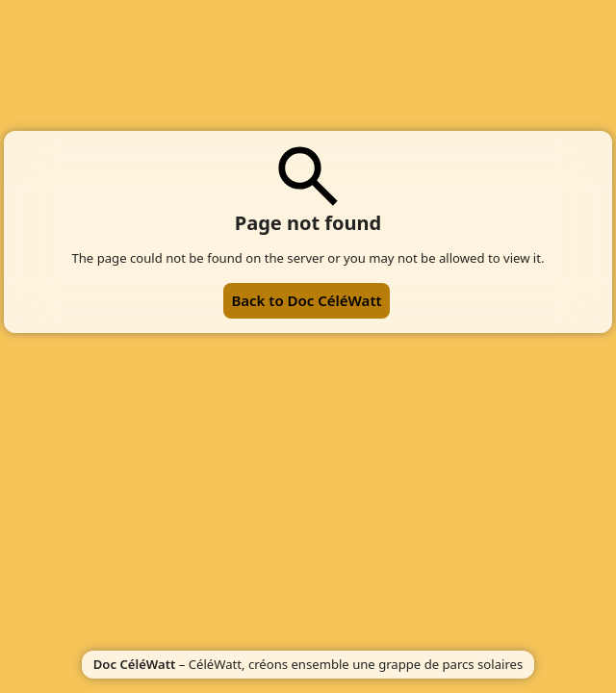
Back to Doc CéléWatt (306, 300)
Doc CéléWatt (135, 664)
